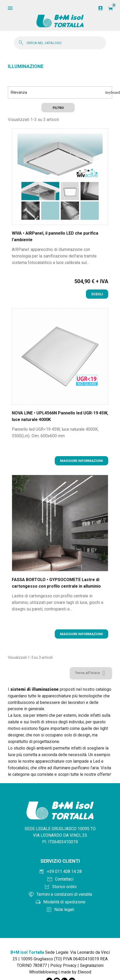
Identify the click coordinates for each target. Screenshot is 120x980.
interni (43, 715)
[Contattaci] (60, 879)
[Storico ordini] (60, 887)
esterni (70, 715)
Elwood (84, 972)
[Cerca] (60, 43)
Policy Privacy (63, 965)
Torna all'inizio (91, 673)
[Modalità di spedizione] (60, 902)
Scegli (97, 294)
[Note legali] (60, 910)
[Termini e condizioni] (60, 894)
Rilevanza (61, 93)
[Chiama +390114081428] (60, 872)
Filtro (58, 108)
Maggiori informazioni (81, 461)
